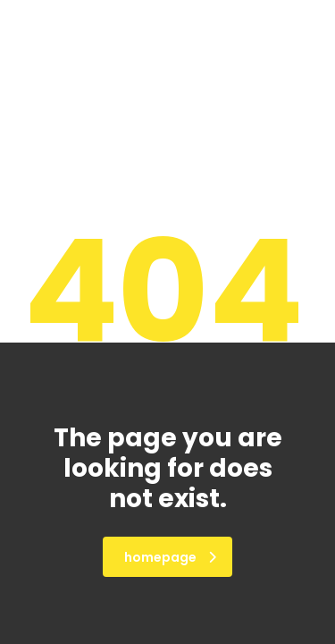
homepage (170, 557)
